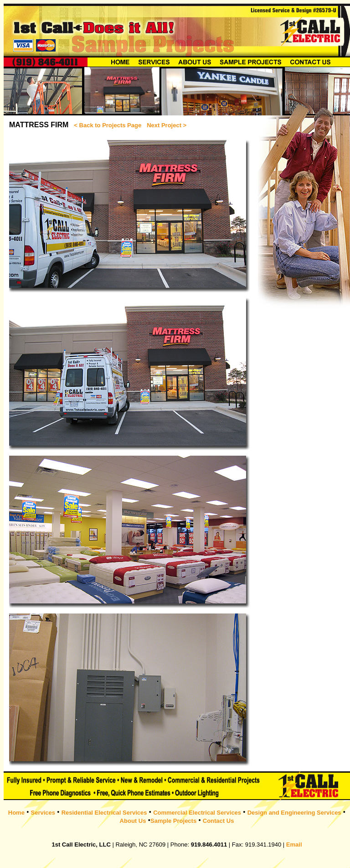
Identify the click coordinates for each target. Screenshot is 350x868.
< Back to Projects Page (108, 125)
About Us (133, 821)
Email (294, 845)
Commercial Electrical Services (197, 813)
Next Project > (167, 125)
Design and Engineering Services (294, 813)
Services (43, 813)
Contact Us (219, 821)
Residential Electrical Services (104, 813)
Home (16, 813)
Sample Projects (173, 821)
